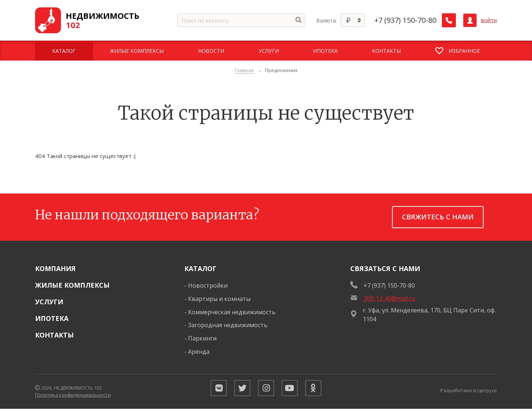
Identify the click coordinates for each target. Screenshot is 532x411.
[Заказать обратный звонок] (449, 20)
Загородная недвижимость (228, 325)
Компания (55, 268)
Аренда (199, 352)
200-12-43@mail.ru (389, 298)
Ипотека (52, 318)
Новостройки (208, 285)
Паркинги (202, 338)
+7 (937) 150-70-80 (406, 20)
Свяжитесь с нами (438, 217)
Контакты (54, 335)
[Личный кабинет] (470, 20)
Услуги (49, 302)
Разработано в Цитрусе (469, 391)
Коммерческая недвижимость (232, 312)
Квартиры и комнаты (219, 299)
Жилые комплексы (72, 285)
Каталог (200, 268)
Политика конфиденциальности (73, 396)
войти (489, 20)
